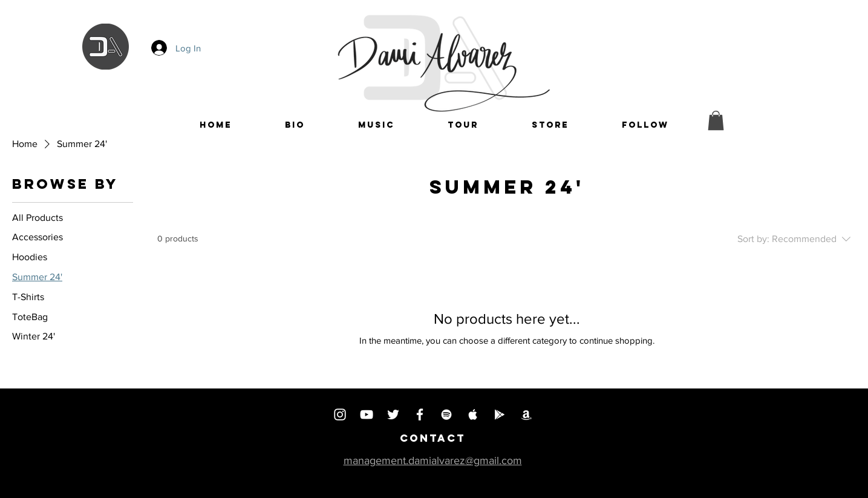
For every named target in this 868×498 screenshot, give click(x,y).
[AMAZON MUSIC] (526, 414)
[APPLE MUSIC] (473, 414)
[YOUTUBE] (367, 414)
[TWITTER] (393, 414)
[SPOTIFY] (446, 414)
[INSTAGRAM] (340, 414)
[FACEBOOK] (420, 414)
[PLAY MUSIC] (500, 414)
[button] (645, 125)
